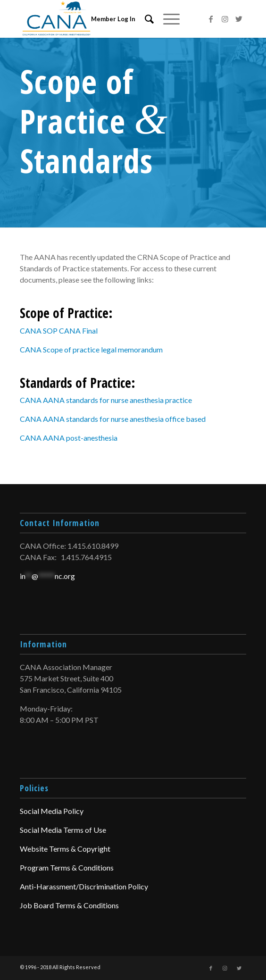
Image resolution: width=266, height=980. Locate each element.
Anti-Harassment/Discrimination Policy (84, 886)
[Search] (145, 19)
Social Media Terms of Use (63, 830)
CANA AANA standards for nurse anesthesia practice (106, 400)
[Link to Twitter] (239, 19)
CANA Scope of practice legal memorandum (91, 349)
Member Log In (113, 19)
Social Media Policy (52, 811)
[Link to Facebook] (211, 19)
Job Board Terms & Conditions (69, 905)
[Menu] (167, 19)
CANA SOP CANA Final (59, 331)
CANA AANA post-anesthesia (69, 438)
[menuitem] (145, 19)
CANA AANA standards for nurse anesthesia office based (113, 419)
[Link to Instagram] (225, 19)
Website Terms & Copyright (65, 849)
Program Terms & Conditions (67, 867)
